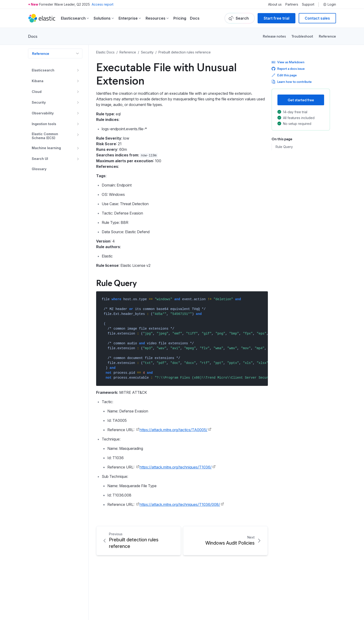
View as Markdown (288, 62)
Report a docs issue (288, 69)
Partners (292, 4)
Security (39, 102)
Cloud (37, 92)
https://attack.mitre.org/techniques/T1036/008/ (180, 504)
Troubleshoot (302, 36)
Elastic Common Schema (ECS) (45, 136)
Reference (327, 36)
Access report (103, 4)
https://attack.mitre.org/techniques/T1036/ (176, 467)
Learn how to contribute (292, 82)
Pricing (180, 18)
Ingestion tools (44, 124)
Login (329, 4)
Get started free (301, 100)
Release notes (274, 36)
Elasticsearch (43, 70)
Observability (43, 113)
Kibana (38, 81)
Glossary (39, 169)
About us (275, 4)
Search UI (40, 159)
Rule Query (284, 147)
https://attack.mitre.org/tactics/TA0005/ (173, 430)
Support (308, 4)
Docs (195, 18)
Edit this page (284, 75)
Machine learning (46, 148)
